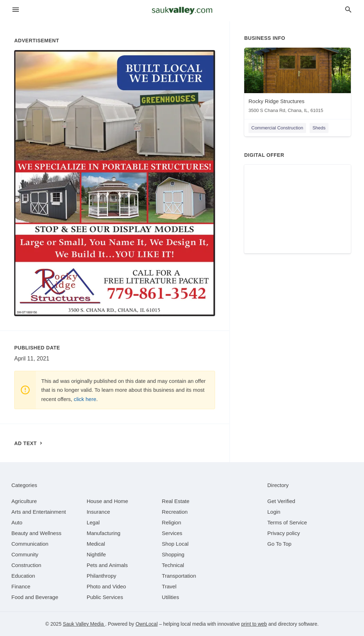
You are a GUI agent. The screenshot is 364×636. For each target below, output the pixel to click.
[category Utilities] (170, 597)
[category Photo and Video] (106, 586)
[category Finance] (21, 586)
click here (85, 399)
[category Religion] (171, 522)
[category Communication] (30, 544)
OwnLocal (146, 624)
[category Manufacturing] (104, 533)
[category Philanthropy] (101, 576)
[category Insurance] (98, 512)
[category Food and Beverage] (35, 597)
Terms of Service (287, 522)
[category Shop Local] (175, 544)
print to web (254, 624)
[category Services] (172, 533)
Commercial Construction (277, 128)
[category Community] (25, 554)
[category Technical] (173, 565)
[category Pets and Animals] (107, 565)
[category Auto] (17, 522)
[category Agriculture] (24, 501)
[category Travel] (169, 586)
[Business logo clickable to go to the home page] (182, 11)
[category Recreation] (175, 512)
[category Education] (23, 576)
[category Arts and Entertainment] (39, 512)
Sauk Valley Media (84, 624)
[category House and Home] (108, 501)
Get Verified (281, 501)
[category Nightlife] (96, 554)
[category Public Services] (105, 597)
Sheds (319, 128)
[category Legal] (93, 522)
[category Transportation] (179, 576)
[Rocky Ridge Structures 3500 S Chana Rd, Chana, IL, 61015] (298, 82)
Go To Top (279, 544)
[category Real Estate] (176, 501)
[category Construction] (26, 565)
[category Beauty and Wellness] (36, 533)
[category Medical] (96, 544)
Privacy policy (284, 533)
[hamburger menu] (16, 10)
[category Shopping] (173, 554)
